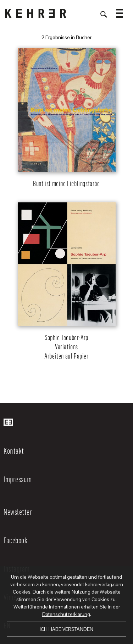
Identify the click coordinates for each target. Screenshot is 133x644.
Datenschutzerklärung (66, 614)
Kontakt (14, 451)
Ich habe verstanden (66, 629)
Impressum (18, 479)
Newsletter (18, 512)
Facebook (15, 540)
